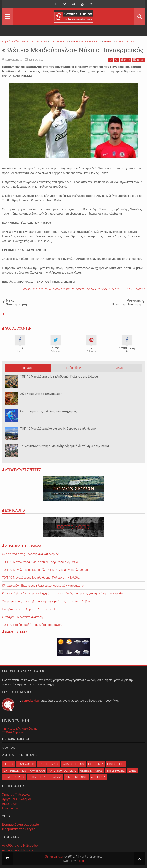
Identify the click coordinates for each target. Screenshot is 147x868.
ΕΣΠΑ (32, 777)
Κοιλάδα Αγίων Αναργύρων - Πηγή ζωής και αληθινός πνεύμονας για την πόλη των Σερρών (63, 593)
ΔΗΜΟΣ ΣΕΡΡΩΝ (73, 764)
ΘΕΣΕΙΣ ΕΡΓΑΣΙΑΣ (91, 771)
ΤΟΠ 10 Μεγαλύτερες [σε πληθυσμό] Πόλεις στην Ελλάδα (59, 376)
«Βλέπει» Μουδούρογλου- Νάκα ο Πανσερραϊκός (73, 50)
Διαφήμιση (9, 804)
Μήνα (119, 368)
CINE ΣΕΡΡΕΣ (116, 764)
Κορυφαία (28, 368)
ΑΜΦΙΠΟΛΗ (37, 771)
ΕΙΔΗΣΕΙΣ (45, 289)
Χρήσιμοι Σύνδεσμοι (16, 799)
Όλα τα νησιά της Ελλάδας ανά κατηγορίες (48, 411)
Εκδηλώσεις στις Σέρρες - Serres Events (29, 609)
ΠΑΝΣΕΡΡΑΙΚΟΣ (63, 289)
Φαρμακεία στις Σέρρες (19, 829)
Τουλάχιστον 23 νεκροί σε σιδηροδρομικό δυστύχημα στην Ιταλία (65, 446)
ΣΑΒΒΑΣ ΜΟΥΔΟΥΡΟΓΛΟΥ (93, 289)
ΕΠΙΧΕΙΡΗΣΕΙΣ (116, 771)
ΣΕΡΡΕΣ (117, 289)
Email (139, 59)
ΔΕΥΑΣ (57, 777)
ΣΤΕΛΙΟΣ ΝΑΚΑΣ (134, 289)
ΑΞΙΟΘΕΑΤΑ (98, 777)
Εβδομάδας (73, 368)
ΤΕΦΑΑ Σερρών (13, 732)
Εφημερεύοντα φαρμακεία (20, 825)
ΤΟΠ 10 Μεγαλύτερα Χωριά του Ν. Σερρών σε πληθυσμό (58, 429)
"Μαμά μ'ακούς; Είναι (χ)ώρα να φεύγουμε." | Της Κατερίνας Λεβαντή (48, 601)
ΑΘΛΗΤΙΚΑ (30, 289)
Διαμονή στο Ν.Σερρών (18, 850)
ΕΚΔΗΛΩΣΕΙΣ (26, 764)
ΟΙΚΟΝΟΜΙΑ (96, 764)
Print (125, 59)
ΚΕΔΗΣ (44, 777)
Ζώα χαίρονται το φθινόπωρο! (41, 394)
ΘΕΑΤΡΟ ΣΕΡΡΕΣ (14, 777)
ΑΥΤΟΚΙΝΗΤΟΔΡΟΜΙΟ (63, 771)
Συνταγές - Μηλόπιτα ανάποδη (22, 617)
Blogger (82, 861)
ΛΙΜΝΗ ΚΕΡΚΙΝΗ (76, 777)
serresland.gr (31, 700)
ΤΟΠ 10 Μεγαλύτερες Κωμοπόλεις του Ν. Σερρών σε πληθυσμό (45, 570)
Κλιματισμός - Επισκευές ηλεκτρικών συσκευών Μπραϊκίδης (43, 586)
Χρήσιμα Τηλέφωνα (16, 794)
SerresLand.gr (54, 856)
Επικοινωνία (11, 808)
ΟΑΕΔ (132, 771)
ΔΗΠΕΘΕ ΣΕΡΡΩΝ (15, 771)
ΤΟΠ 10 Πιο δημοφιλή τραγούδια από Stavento (33, 625)
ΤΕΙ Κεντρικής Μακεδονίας (20, 728)
